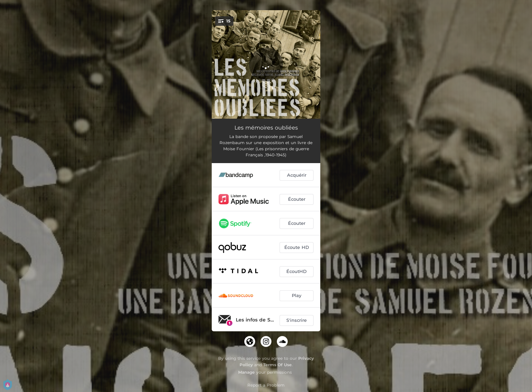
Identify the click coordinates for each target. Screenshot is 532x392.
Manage (246, 372)
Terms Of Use (278, 365)
